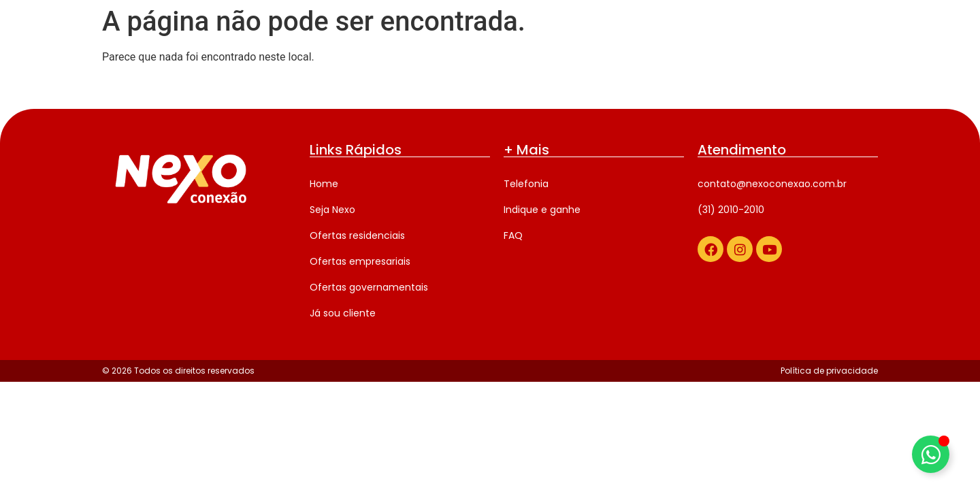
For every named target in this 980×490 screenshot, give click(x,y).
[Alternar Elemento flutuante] (931, 454)
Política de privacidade (829, 371)
